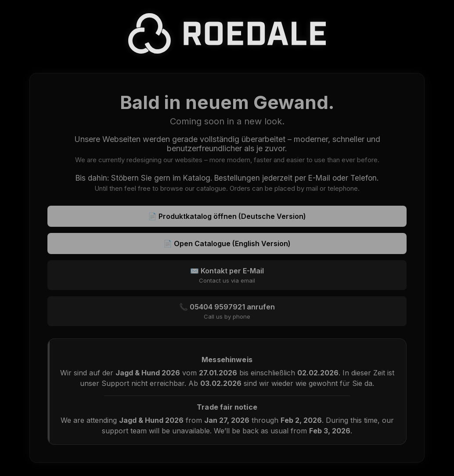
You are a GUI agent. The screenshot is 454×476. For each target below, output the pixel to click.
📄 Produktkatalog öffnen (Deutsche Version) (227, 216)
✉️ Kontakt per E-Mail (227, 275)
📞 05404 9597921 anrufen (227, 311)
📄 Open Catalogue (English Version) (227, 243)
